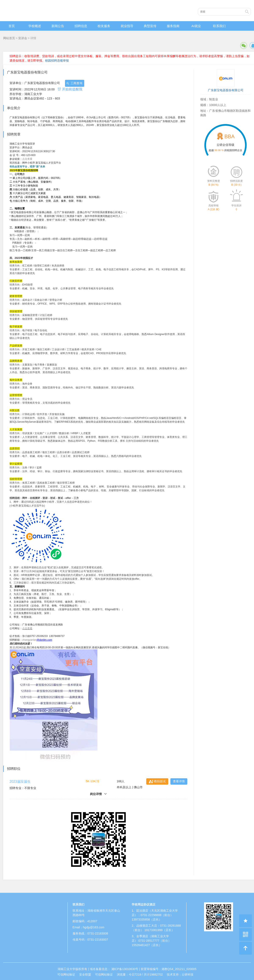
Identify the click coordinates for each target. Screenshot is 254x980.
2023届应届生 (20, 782)
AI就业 (196, 26)
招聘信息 (81, 26)
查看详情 (179, 781)
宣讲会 (23, 38)
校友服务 (104, 26)
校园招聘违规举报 (57, 61)
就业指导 (127, 26)
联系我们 (219, 26)
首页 (12, 26)
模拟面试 (157, 781)
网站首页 (9, 38)
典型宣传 (150, 26)
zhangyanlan (29, 640)
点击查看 (27, 159)
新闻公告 (58, 26)
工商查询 (74, 83)
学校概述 (35, 26)
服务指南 (173, 26)
